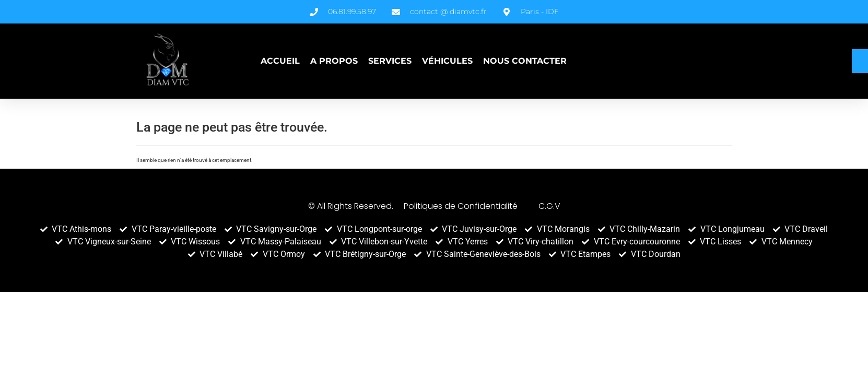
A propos (334, 61)
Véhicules (447, 61)
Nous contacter (525, 61)
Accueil (280, 61)
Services (390, 61)
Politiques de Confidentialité (461, 206)
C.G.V (549, 206)
